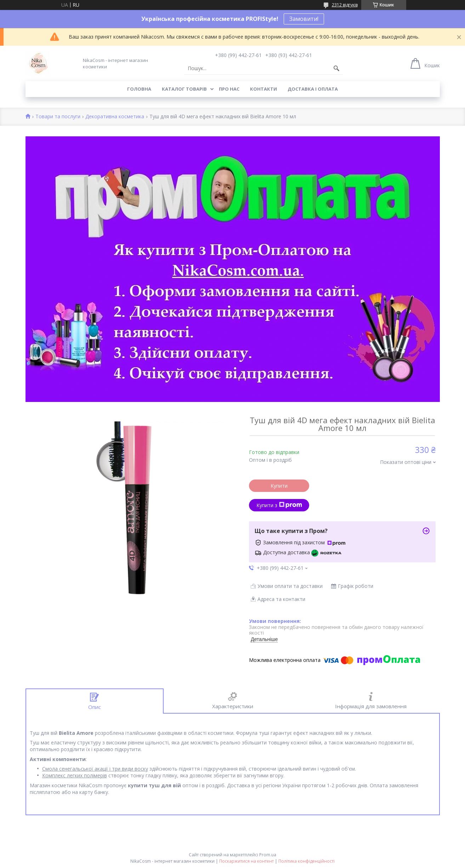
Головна (139, 89)
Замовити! (304, 19)
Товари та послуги (58, 117)
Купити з (279, 505)
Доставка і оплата (313, 89)
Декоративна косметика (115, 117)
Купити (279, 486)
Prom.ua (268, 855)
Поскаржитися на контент (246, 861)
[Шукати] (336, 68)
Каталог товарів (184, 89)
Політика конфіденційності (307, 861)
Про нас (229, 89)
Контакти (263, 89)
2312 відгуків (345, 5)
